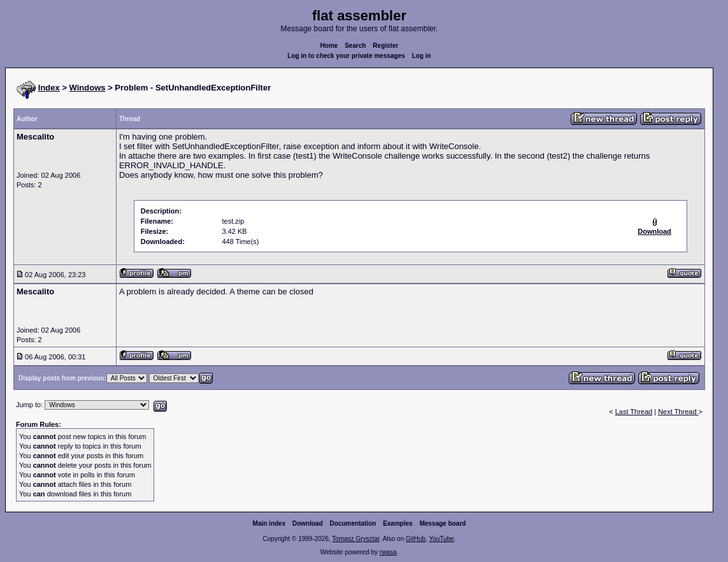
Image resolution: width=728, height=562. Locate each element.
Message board (443, 523)
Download (308, 523)
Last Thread (634, 412)
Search (355, 46)
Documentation (353, 523)
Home (329, 46)
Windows (88, 88)
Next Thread (678, 412)
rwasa (388, 552)
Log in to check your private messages (346, 56)
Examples (398, 523)
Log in (422, 56)
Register (385, 46)
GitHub (416, 539)
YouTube (441, 539)
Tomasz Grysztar (355, 539)
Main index (269, 523)
